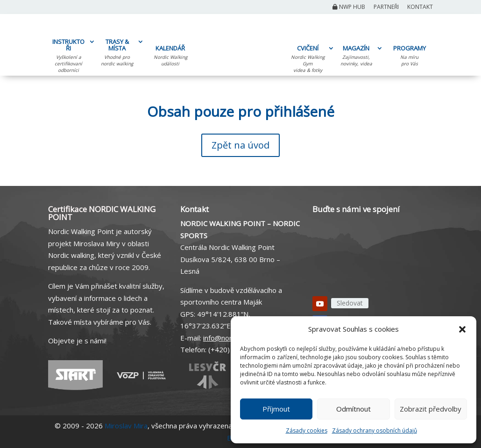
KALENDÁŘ (170, 57)
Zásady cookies (307, 430)
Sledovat (350, 303)
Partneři (386, 7)
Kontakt (420, 7)
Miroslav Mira (126, 426)
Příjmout (276, 409)
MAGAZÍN (356, 57)
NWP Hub (349, 7)
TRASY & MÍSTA (117, 54)
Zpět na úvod (240, 145)
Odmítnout (354, 409)
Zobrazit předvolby (431, 409)
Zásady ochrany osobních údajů (375, 430)
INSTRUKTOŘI (68, 57)
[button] (462, 329)
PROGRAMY (409, 57)
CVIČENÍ (308, 60)
